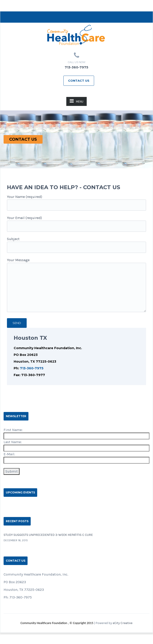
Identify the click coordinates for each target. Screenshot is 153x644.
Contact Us (79, 81)
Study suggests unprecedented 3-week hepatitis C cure (48, 535)
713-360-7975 (32, 368)
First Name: (13, 430)
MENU (76, 101)
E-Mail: (9, 454)
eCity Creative (123, 623)
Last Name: (13, 442)
